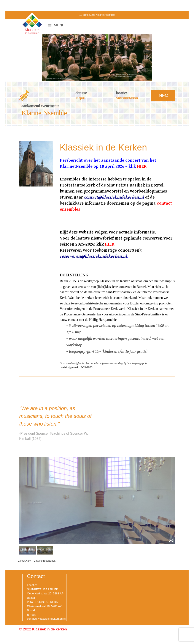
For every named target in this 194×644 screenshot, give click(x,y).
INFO (163, 95)
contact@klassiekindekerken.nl (46, 619)
